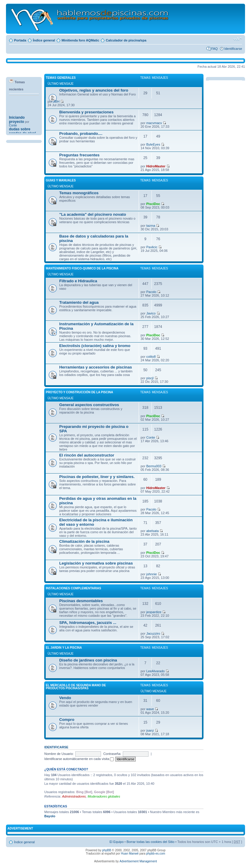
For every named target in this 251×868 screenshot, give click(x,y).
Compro (67, 720)
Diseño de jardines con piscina (88, 660)
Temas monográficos (79, 193)
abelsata (152, 531)
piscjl (150, 378)
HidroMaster (156, 166)
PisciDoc (153, 204)
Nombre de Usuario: (59, 754)
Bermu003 (154, 466)
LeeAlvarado (155, 671)
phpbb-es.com (156, 854)
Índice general (44, 40)
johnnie (151, 574)
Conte (150, 437)
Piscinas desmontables (81, 601)
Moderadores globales (104, 796)
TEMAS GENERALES (61, 78)
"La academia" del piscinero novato (93, 214)
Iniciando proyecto (17, 127)
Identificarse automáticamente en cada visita (79, 759)
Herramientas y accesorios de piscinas (95, 367)
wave (150, 709)
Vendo (65, 698)
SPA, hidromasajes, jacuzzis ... (88, 623)
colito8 (151, 357)
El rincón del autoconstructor (87, 455)
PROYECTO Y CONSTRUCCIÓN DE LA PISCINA (79, 392)
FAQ (215, 49)
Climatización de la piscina (84, 541)
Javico (151, 313)
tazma (151, 226)
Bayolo (50, 816)
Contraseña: (112, 754)
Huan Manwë (130, 854)
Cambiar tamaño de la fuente (238, 39)
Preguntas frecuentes (79, 155)
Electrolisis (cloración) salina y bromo (95, 346)
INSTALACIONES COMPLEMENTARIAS (73, 588)
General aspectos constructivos (89, 405)
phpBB (107, 850)
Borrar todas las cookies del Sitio (150, 842)
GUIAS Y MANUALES (61, 180)
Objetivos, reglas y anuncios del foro (94, 90)
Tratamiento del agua (79, 302)
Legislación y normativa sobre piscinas (96, 563)
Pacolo (151, 292)
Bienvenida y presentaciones (86, 112)
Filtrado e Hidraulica (78, 281)
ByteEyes (153, 144)
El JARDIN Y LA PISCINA (64, 648)
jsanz (150, 730)
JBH (56, 101)
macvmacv (154, 123)
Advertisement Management (138, 861)
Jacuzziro (153, 633)
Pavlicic (152, 247)
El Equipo (116, 842)
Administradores (74, 796)
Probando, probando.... (81, 134)
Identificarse (233, 49)
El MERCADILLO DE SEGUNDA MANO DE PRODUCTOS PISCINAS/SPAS (76, 687)
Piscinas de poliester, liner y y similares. (97, 477)
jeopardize (154, 612)
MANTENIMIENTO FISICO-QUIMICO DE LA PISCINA (82, 268)
